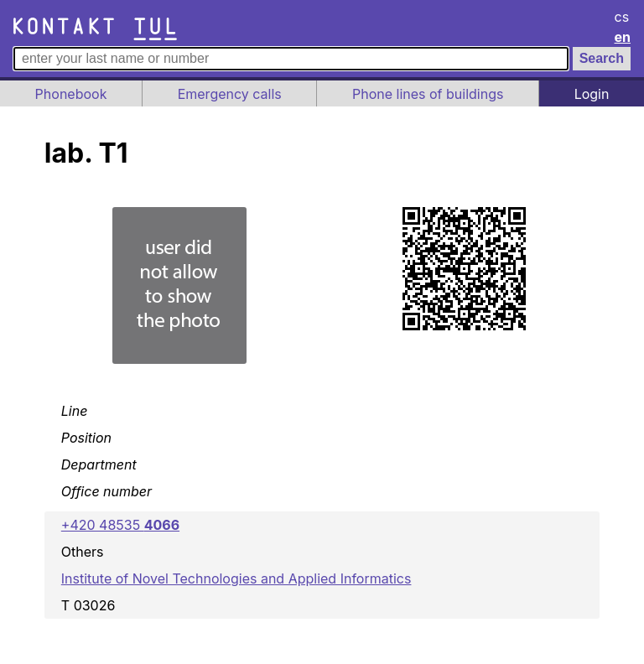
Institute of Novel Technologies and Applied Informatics (236, 578)
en (623, 37)
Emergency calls (230, 94)
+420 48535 (120, 525)
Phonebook (71, 94)
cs (622, 17)
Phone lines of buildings (428, 94)
